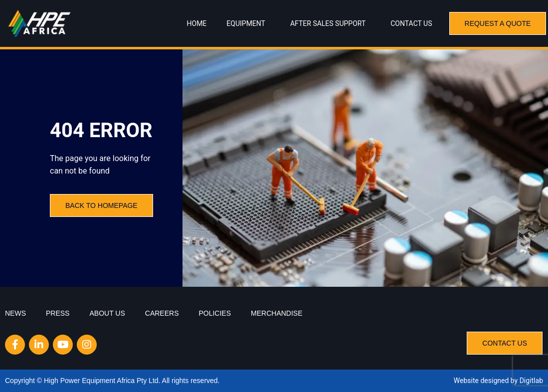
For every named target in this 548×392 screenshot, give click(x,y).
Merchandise (276, 313)
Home (197, 23)
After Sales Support (330, 23)
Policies (215, 313)
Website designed (481, 381)
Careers (162, 313)
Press (58, 313)
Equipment (248, 23)
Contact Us (411, 23)
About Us (107, 313)
